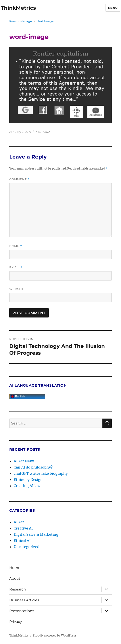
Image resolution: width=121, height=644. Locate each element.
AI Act (19, 522)
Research (18, 589)
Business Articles (24, 600)
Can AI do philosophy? (33, 467)
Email (16, 267)
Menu (113, 8)
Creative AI (23, 528)
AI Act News (24, 461)
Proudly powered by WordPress (55, 636)
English (18, 397)
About (15, 578)
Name (16, 246)
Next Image (45, 21)
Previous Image (21, 21)
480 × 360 (43, 132)
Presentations (22, 611)
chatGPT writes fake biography (41, 473)
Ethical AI (22, 541)
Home (15, 568)
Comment (19, 179)
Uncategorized (27, 547)
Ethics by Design (28, 480)
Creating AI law (27, 486)
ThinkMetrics (18, 8)
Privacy (16, 622)
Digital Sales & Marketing (36, 534)
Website (17, 289)
